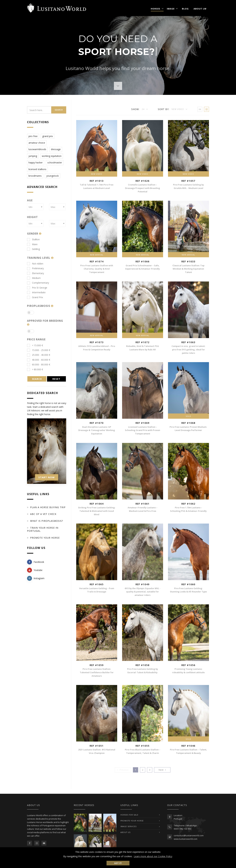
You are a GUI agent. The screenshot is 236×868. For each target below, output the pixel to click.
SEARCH (37, 379)
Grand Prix (35, 297)
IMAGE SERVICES (128, 826)
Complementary (38, 283)
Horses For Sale (129, 815)
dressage (56, 149)
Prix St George (37, 288)
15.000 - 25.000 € (39, 350)
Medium (34, 278)
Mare (32, 244)
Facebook (36, 562)
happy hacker (36, 162)
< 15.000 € (35, 345)
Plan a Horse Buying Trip (48, 507)
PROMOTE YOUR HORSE (132, 821)
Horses (156, 9)
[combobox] (35, 207)
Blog (185, 9)
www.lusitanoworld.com (186, 839)
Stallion (33, 239)
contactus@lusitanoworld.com (189, 835)
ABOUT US (125, 832)
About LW (200, 9)
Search (59, 110)
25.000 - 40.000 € (39, 355)
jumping (33, 156)
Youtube (35, 570)
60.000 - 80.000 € (39, 364)
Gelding (33, 249)
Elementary (35, 273)
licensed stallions (37, 169)
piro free (33, 136)
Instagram (36, 578)
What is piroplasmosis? (47, 521)
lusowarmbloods (37, 149)
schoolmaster (55, 162)
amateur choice (37, 143)
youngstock (53, 176)
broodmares (35, 176)
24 (143, 109)
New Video (178, 109)
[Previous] (123, 770)
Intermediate (36, 292)
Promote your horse (45, 538)
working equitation (52, 156)
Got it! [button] (118, 863)
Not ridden (35, 264)
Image (171, 9)
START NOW (47, 477)
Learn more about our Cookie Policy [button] (153, 856)
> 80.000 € (35, 369)
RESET (56, 379)
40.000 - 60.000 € (39, 360)
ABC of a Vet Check (43, 514)
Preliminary (35, 268)
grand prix (48, 136)
